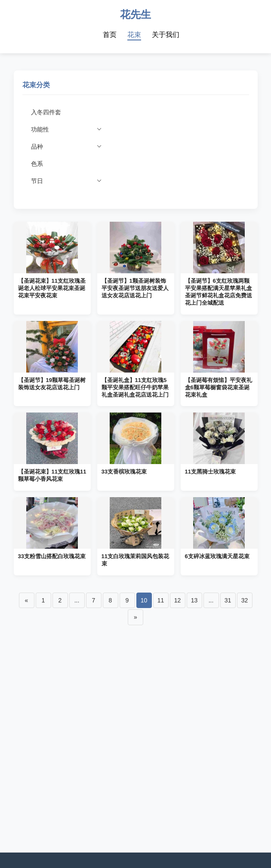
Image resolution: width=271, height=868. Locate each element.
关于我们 (166, 35)
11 (161, 600)
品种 (66, 144)
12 (178, 600)
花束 (134, 35)
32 (245, 600)
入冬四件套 (46, 112)
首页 (110, 35)
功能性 (66, 127)
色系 (37, 164)
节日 (66, 179)
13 (194, 600)
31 (228, 600)
